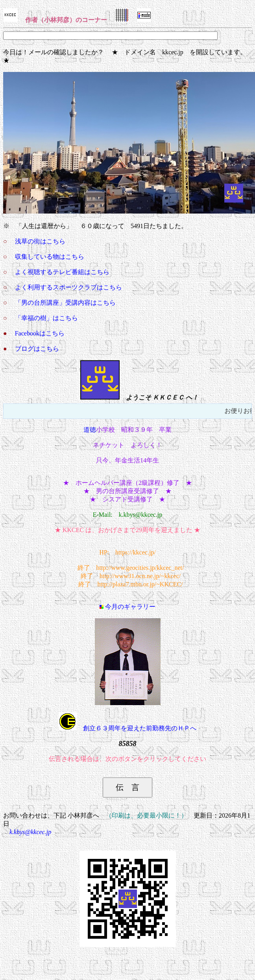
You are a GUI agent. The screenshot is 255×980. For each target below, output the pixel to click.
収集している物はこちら (50, 257)
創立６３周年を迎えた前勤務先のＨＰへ (128, 728)
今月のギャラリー (128, 607)
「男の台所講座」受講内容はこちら (65, 303)
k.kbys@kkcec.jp (30, 832)
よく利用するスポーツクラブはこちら (68, 287)
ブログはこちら (37, 349)
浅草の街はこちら (40, 241)
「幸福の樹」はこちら (46, 318)
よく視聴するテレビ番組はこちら (62, 272)
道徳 (90, 430)
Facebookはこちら (40, 333)
